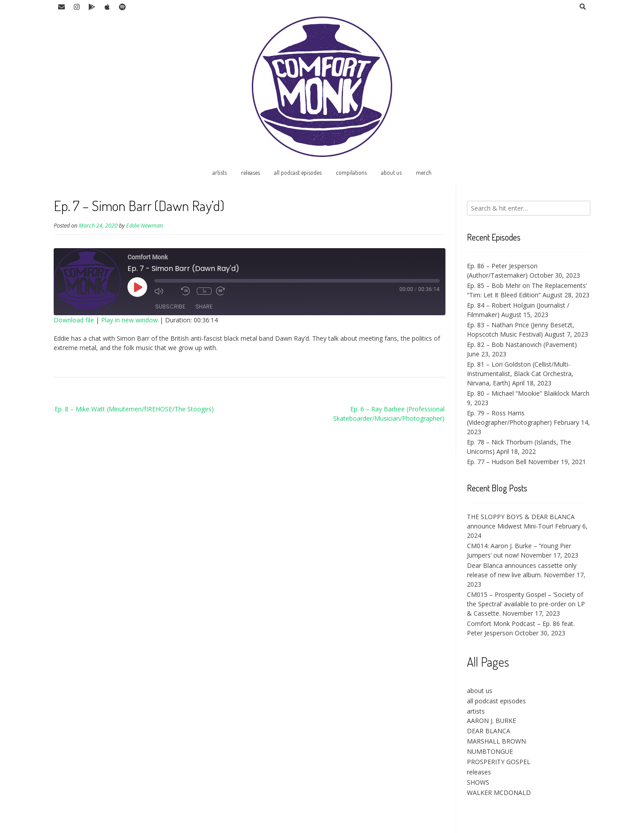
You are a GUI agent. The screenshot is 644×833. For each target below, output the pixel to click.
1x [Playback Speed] (204, 291)
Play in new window (129, 320)
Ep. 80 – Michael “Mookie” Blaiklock (518, 393)
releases (250, 172)
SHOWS (478, 782)
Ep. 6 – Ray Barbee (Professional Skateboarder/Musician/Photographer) (389, 414)
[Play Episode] (137, 287)
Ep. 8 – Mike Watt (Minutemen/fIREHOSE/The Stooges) (134, 409)
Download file (74, 320)
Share (204, 307)
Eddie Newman (144, 226)
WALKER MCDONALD (499, 793)
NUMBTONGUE (490, 751)
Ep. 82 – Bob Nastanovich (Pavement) (522, 345)
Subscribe (170, 307)
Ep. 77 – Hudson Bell (497, 462)
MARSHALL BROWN (496, 741)
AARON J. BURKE (491, 721)
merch (424, 172)
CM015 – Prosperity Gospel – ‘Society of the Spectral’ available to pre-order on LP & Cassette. (526, 604)
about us (391, 172)
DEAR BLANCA (489, 731)
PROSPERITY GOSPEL (499, 762)
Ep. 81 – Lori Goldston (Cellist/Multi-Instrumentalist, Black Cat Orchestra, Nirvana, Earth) (520, 374)
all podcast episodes (298, 172)
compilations (351, 172)
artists (220, 172)
